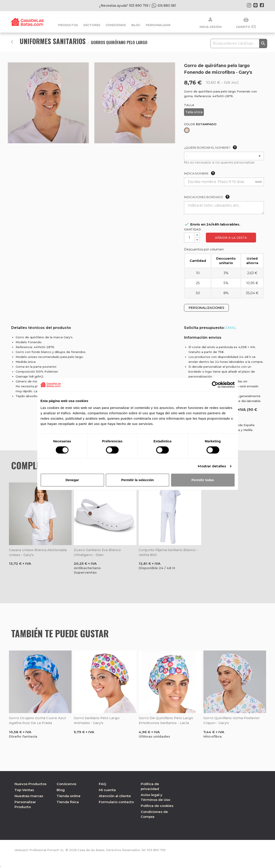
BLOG (136, 25)
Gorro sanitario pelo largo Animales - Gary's (97, 720)
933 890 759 (159, 850)
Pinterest (255, 5)
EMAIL (231, 328)
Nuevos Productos (30, 784)
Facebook (262, 5)
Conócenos (116, 25)
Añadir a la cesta (231, 238)
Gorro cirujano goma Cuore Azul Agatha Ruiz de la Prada (37, 720)
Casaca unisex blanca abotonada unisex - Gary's (38, 552)
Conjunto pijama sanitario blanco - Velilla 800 (168, 552)
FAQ (102, 784)
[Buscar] (239, 43)
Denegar (72, 480)
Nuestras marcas (29, 796)
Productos (68, 25)
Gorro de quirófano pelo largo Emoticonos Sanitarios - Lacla (166, 720)
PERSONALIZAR (158, 25)
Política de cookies (157, 806)
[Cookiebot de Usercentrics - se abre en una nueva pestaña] (215, 385)
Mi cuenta (107, 790)
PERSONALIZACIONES (206, 308)
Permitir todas (203, 480)
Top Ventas (24, 790)
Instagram (249, 5)
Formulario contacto (116, 802)
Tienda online (69, 796)
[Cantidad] (189, 238)
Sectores (92, 25)
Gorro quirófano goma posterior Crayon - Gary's (232, 720)
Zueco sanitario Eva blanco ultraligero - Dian (97, 552)
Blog (61, 790)
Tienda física (68, 802)
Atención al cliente (115, 796)
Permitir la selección (138, 480)
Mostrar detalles (212, 466)
